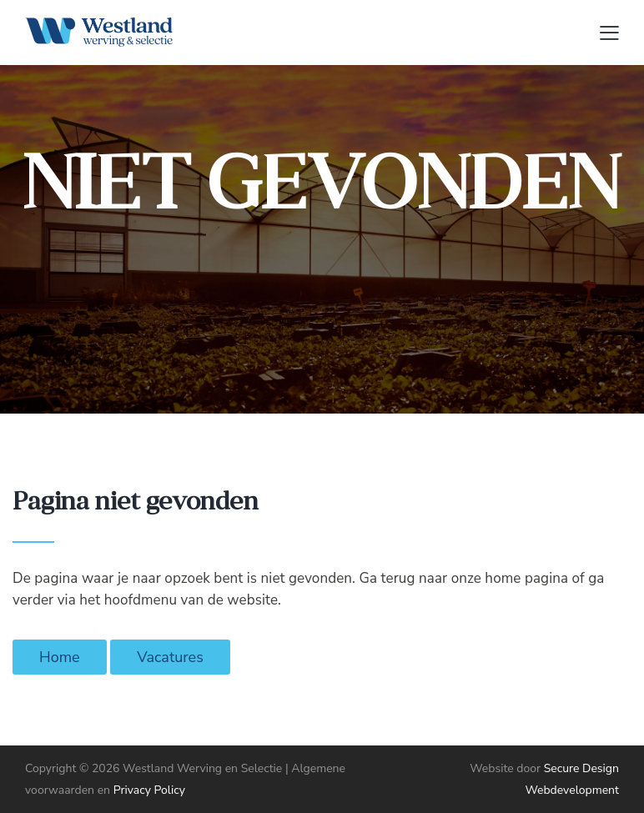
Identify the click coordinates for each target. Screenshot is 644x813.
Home (60, 657)
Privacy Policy (149, 790)
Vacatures (170, 657)
